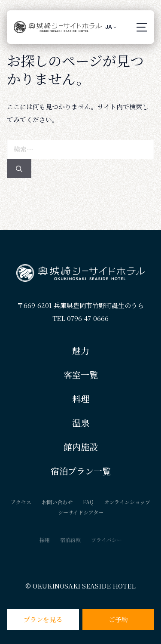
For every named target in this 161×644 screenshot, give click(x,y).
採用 (45, 540)
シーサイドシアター (81, 512)
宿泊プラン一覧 (81, 471)
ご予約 (118, 619)
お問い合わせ (57, 502)
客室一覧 (81, 374)
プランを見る (43, 619)
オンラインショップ (127, 502)
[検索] (19, 169)
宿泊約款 (70, 540)
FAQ (88, 502)
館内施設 (81, 447)
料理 (81, 399)
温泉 (81, 423)
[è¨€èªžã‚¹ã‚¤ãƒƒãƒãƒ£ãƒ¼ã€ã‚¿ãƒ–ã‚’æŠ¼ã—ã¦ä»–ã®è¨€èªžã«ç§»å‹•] (111, 27)
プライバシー (106, 540)
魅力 (81, 350)
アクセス (21, 502)
